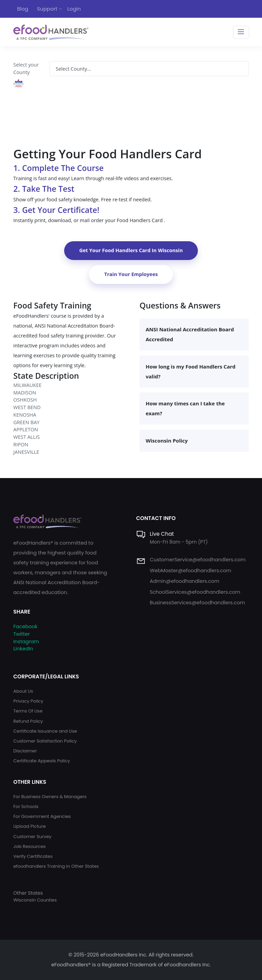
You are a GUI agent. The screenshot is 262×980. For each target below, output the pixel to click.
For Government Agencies (42, 816)
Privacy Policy (28, 701)
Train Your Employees (131, 274)
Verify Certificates (33, 856)
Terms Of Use (28, 711)
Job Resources (30, 846)
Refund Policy (28, 721)
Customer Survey (32, 837)
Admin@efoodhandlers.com (185, 581)
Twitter (21, 634)
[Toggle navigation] (241, 32)
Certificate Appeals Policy (42, 761)
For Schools (26, 806)
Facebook (25, 626)
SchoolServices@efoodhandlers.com (195, 592)
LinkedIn (23, 649)
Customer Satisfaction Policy (45, 741)
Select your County (26, 68)
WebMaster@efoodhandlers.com (191, 571)
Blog (23, 9)
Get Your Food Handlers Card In (131, 250)
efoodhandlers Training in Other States (56, 866)
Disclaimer (25, 751)
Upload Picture (30, 826)
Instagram (26, 642)
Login (74, 9)
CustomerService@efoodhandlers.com (198, 560)
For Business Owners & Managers (50, 797)
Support (47, 9)
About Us (23, 691)
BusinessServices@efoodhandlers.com (197, 603)
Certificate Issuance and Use (45, 731)
